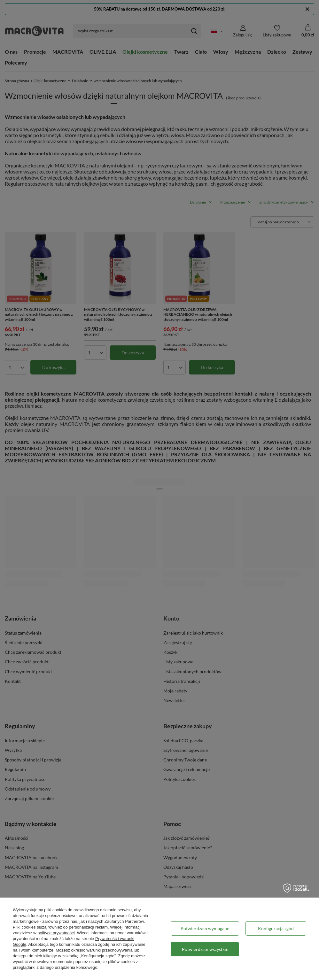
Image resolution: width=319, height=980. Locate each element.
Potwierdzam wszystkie (205, 949)
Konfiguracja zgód (276, 928)
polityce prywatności (56, 933)
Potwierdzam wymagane (205, 928)
